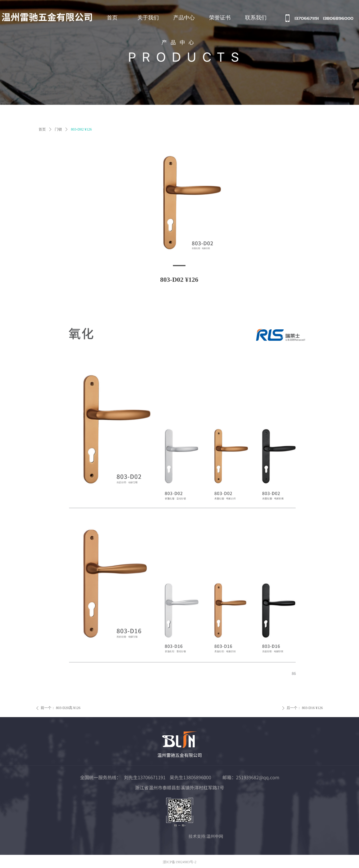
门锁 (58, 129)
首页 (42, 129)
